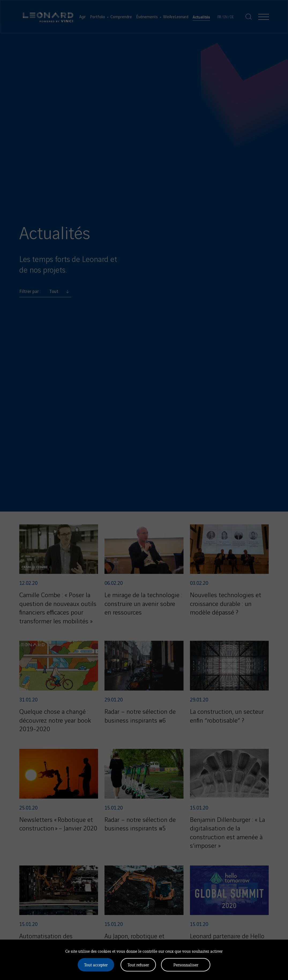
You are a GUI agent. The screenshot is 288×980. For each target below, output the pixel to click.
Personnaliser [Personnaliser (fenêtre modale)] (186, 965)
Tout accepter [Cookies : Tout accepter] (96, 965)
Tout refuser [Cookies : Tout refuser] (138, 965)
